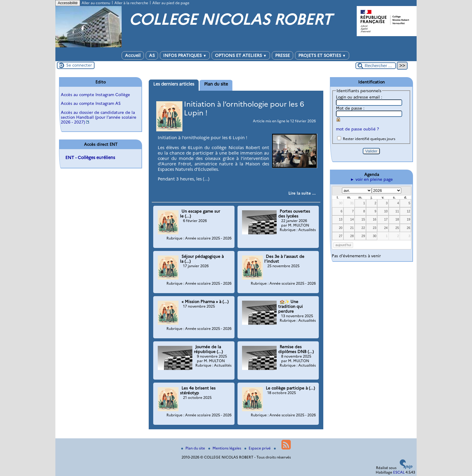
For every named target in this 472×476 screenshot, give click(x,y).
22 (363, 228)
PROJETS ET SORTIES (322, 55)
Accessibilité (68, 3)
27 (341, 236)
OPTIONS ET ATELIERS (241, 55)
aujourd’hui (343, 245)
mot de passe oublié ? (357, 129)
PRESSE (283, 55)
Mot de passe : (350, 108)
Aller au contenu (96, 3)
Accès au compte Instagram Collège (95, 95)
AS (152, 55)
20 (341, 228)
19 (408, 219)
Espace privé (258, 448)
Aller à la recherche (131, 3)
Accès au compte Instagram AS (91, 103)
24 (386, 228)
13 (341, 219)
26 (408, 228)
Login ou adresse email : (359, 97)
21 (352, 228)
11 (397, 211)
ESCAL (399, 472)
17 (386, 219)
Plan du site (194, 448)
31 (352, 203)
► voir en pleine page (371, 179)
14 (352, 219)
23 (374, 228)
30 (341, 203)
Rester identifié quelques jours (369, 139)
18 (397, 219)
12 (408, 211)
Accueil (133, 55)
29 (363, 236)
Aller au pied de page (171, 3)
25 (397, 228)
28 (352, 236)
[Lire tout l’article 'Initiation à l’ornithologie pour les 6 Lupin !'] (302, 193)
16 (374, 219)
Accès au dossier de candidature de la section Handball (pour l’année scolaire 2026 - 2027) (99, 117)
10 (386, 211)
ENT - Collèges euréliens (90, 158)
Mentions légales (225, 448)
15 (363, 219)
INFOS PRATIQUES (185, 55)
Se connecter (79, 65)
